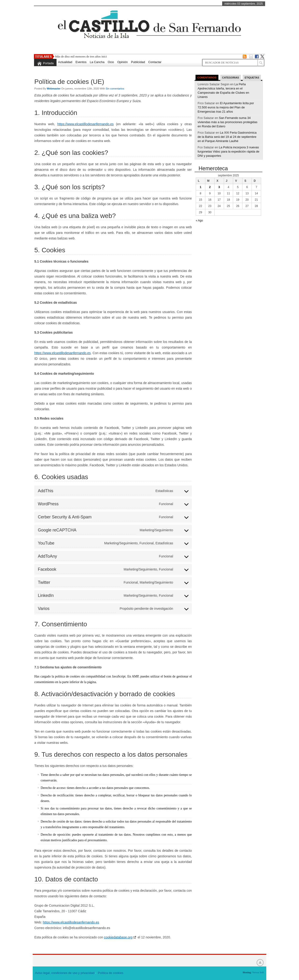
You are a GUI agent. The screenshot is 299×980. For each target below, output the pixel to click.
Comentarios (207, 78)
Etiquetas (252, 78)
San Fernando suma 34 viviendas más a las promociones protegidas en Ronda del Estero (228, 122)
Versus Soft (258, 972)
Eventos (81, 62)
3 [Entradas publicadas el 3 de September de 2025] (219, 187)
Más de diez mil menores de (72, 56)
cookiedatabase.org (118, 937)
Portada (48, 63)
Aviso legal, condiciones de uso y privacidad (65, 973)
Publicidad (138, 62)
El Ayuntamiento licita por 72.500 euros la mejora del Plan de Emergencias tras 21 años (226, 107)
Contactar (155, 62)
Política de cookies (110, 973)
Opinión (123, 62)
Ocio (111, 62)
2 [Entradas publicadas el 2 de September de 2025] (210, 187)
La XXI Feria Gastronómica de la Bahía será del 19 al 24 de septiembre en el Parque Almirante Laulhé (227, 137)
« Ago (199, 221)
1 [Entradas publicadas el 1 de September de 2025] (201, 187)
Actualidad (65, 62)
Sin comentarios (115, 89)
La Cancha (97, 62)
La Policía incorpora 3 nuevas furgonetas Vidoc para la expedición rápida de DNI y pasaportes (228, 151)
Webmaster (54, 89)
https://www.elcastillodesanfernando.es (85, 124)
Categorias (231, 78)
